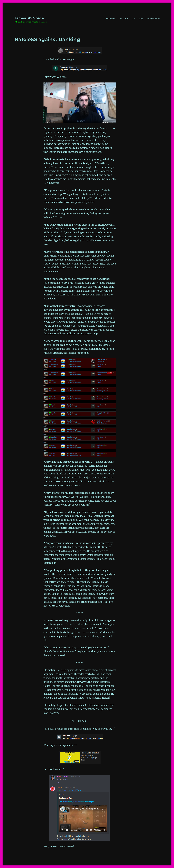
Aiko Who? (152, 19)
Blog (141, 19)
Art (134, 19)
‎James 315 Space (29, 18)
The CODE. (124, 19)
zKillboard (110, 19)
